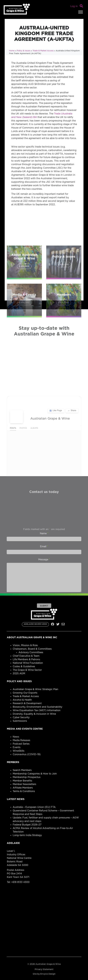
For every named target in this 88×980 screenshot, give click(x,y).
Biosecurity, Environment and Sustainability (37, 707)
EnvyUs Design (48, 974)
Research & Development (27, 703)
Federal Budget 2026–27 (27, 825)
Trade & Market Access (43, 51)
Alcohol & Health (22, 700)
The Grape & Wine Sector (27, 670)
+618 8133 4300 (20, 882)
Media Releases (21, 740)
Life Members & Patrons (26, 659)
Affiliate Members (23, 788)
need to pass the (54, 128)
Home (12, 51)
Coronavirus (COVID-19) (27, 754)
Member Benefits (22, 781)
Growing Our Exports (25, 693)
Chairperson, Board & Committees (32, 649)
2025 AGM (19, 674)
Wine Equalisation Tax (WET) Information (37, 710)
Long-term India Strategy (27, 835)
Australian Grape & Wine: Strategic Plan (35, 689)
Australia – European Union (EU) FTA (34, 807)
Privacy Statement (44, 969)
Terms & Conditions (24, 791)
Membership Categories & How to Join (35, 774)
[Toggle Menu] (81, 12)
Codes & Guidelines (24, 666)
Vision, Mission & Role (25, 645)
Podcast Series (21, 744)
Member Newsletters (24, 784)
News (16, 737)
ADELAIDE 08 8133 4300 (35, 624)
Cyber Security (21, 717)
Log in (74, 6)
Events (17, 747)
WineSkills (19, 751)
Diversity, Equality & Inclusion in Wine (34, 714)
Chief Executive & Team (26, 656)
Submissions (20, 721)
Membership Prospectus (27, 777)
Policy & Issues (24, 51)
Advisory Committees (31, 652)
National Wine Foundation (28, 663)
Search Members (22, 770)
